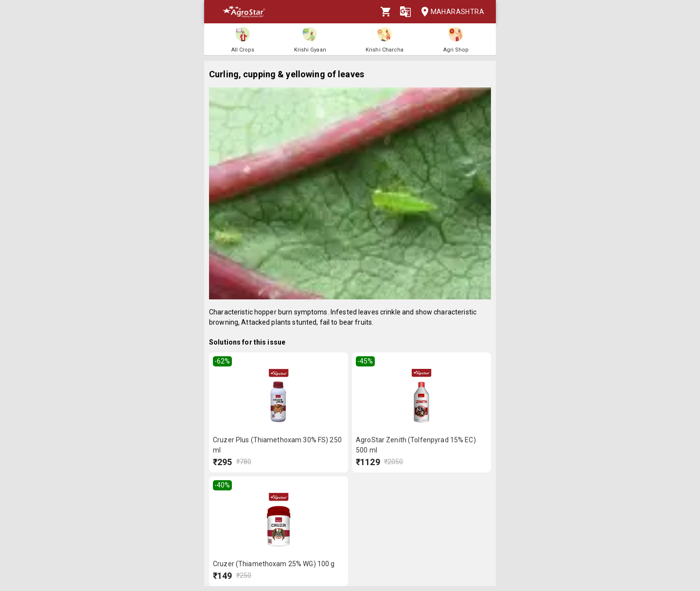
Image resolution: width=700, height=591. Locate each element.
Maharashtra (450, 12)
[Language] (405, 12)
